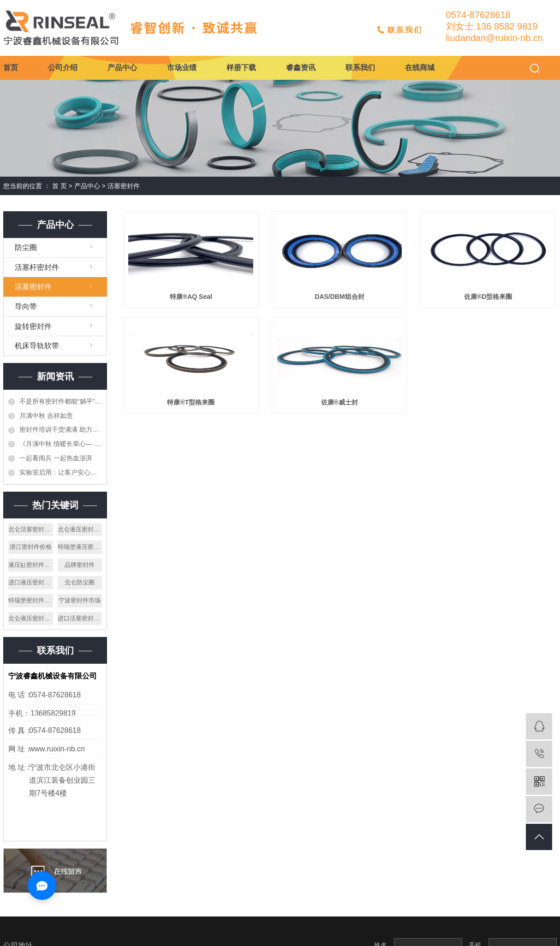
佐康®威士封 (340, 402)
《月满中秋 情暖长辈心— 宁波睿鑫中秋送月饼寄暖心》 (61, 444)
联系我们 (360, 68)
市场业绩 (182, 68)
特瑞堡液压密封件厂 (80, 547)
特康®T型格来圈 (191, 402)
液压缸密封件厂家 (31, 565)
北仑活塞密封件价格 (31, 529)
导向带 (26, 306)
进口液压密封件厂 (31, 582)
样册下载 (241, 68)
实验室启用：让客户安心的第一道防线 (61, 472)
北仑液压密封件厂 (31, 618)
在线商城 (420, 68)
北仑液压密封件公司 (80, 529)
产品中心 (122, 68)
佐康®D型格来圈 (488, 297)
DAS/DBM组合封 (339, 297)
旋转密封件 (33, 326)
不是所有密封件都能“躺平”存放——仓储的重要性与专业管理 (61, 401)
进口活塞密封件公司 (80, 618)
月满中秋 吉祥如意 (46, 416)
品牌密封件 (80, 565)
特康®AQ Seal (191, 297)
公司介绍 (63, 68)
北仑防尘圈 (80, 582)
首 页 (60, 186)
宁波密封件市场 (80, 600)
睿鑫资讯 (301, 68)
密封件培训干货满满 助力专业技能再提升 (61, 429)
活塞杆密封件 (37, 267)
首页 (11, 68)
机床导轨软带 (37, 346)
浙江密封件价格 (31, 547)
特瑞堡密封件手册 (31, 600)
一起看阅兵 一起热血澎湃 (56, 458)
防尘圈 (26, 247)
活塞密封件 (124, 186)
